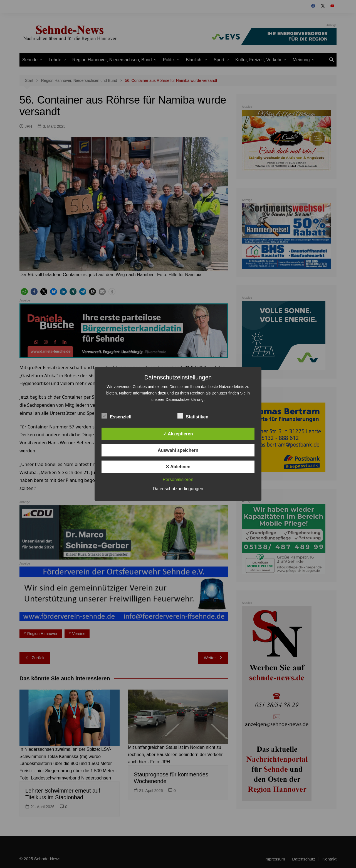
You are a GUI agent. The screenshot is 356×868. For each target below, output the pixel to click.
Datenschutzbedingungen (178, 489)
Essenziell (116, 416)
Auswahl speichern (178, 450)
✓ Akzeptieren (178, 434)
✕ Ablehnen (178, 467)
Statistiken (193, 416)
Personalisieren (178, 480)
